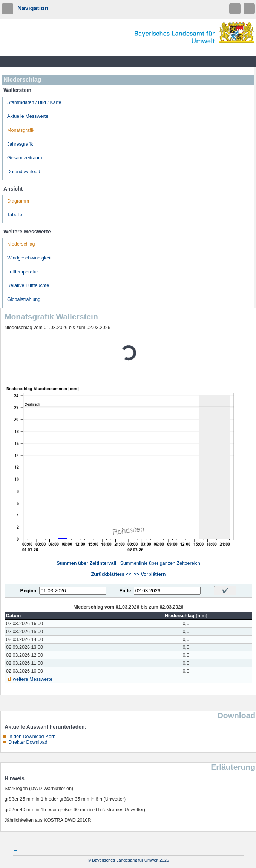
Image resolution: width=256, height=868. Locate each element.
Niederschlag (21, 244)
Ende (125, 591)
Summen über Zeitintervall (86, 563)
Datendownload (24, 172)
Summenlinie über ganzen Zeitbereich (160, 563)
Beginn (28, 591)
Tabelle (15, 215)
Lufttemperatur (23, 272)
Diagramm (18, 201)
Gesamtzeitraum (25, 158)
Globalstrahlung (24, 299)
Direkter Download (28, 742)
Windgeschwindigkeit (29, 258)
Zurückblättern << (111, 574)
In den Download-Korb (32, 737)
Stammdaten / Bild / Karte (34, 102)
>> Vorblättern (150, 574)
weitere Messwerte (33, 679)
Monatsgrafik (21, 130)
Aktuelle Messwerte (28, 116)
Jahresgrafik (20, 144)
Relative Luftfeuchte (28, 285)
